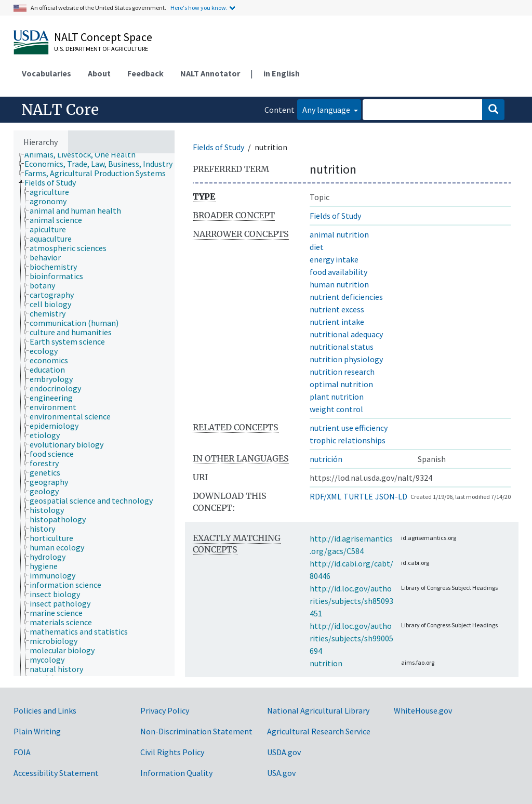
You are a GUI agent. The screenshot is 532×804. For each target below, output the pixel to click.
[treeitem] (84, 154)
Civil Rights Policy (172, 752)
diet (317, 247)
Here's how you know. (199, 8)
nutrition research (342, 372)
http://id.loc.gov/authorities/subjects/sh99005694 (351, 638)
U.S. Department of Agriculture (101, 49)
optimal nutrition (341, 384)
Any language (327, 110)
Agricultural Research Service (319, 731)
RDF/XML (325, 496)
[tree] (94, 415)
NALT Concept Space (103, 37)
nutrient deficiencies (346, 297)
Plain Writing (37, 731)
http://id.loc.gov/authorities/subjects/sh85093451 (351, 601)
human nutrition (339, 284)
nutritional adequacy (346, 334)
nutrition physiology (346, 359)
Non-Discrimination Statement (196, 731)
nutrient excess (337, 309)
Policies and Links (45, 710)
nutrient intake (337, 322)
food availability (338, 272)
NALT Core (60, 110)
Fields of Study (218, 147)
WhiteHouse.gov (423, 710)
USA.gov (281, 773)
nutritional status (342, 347)
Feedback (145, 73)
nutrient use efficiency (349, 428)
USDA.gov (284, 752)
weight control (336, 409)
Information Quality (176, 773)
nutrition (326, 663)
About (99, 73)
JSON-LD (391, 496)
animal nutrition (339, 234)
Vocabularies (46, 73)
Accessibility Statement (56, 773)
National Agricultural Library (318, 710)
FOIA (22, 752)
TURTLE (358, 496)
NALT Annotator (210, 73)
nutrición (326, 459)
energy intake (334, 259)
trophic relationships (348, 440)
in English (282, 73)
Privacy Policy (165, 710)
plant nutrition (337, 397)
